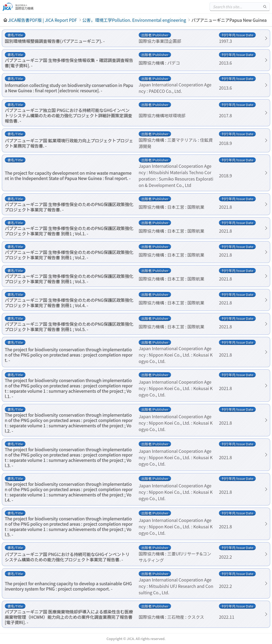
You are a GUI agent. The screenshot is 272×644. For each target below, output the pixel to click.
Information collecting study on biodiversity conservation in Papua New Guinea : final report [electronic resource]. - (69, 88)
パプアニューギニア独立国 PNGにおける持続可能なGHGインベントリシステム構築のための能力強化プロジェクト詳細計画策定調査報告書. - (69, 115)
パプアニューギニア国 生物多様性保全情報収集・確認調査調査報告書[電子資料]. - (69, 63)
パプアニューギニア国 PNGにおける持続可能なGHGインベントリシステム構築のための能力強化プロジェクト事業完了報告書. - (67, 557)
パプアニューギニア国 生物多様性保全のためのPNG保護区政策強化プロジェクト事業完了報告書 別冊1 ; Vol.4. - (69, 303)
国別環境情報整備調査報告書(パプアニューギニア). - (55, 41)
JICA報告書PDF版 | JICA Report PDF (42, 20)
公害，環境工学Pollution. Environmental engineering (134, 20)
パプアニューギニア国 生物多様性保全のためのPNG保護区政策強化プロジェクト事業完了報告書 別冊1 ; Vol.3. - (69, 279)
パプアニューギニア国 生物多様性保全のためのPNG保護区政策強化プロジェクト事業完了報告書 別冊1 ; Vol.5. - (69, 327)
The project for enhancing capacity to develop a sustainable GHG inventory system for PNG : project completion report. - (68, 586)
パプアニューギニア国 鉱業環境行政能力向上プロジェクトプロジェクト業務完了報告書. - (69, 143)
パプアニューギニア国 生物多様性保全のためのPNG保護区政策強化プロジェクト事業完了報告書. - (69, 207)
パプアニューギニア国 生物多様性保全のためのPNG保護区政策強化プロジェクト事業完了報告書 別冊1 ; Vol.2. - (69, 255)
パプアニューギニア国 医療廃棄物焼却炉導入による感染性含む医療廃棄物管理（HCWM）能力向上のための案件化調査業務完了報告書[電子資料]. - (69, 617)
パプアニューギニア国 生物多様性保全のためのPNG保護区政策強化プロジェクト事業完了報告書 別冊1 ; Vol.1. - (69, 231)
